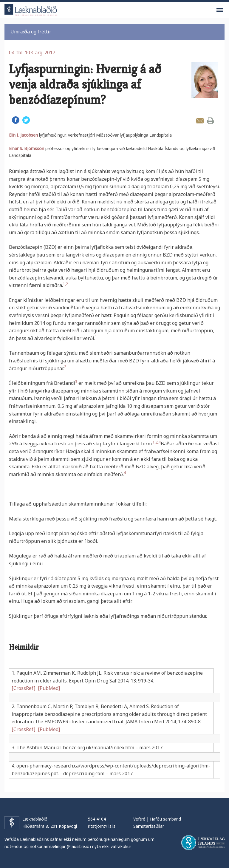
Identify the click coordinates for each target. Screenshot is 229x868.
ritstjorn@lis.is (102, 826)
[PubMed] (49, 688)
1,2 (65, 284)
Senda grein (200, 121)
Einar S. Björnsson (27, 148)
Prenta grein (210, 121)
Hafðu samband (165, 819)
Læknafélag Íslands (203, 843)
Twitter (26, 120)
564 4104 (97, 819)
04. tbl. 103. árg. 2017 (32, 52)
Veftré (139, 819)
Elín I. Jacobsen (23, 135)
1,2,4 (157, 442)
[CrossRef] (23, 688)
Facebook (16, 120)
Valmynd (219, 10)
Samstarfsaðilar (149, 826)
